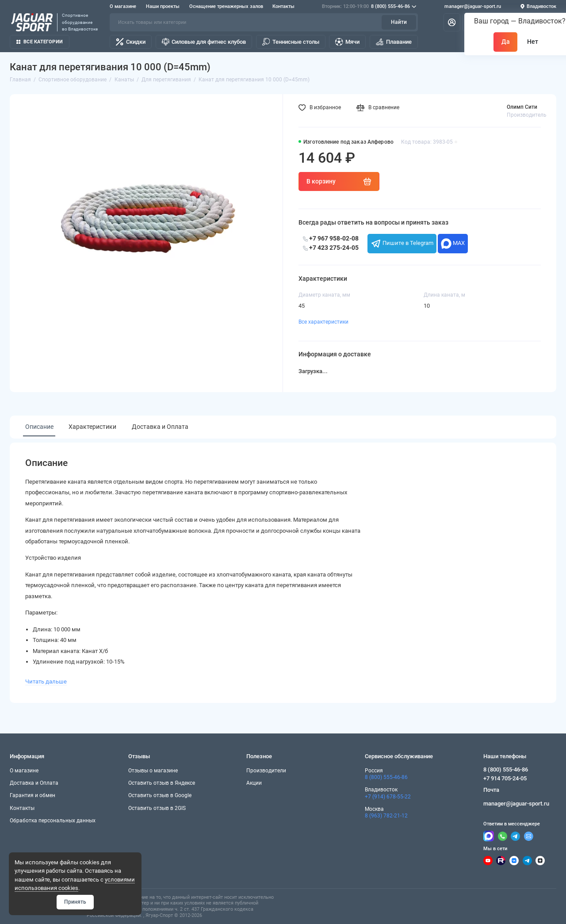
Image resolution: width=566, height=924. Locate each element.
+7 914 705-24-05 (505, 778)
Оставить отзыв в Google (160, 795)
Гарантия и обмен (33, 795)
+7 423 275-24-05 (331, 248)
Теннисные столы (291, 42)
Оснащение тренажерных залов (226, 6)
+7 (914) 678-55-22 (388, 797)
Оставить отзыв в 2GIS (157, 808)
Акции (254, 783)
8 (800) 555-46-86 (369, 7)
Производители (266, 771)
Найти (399, 22)
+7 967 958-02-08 (331, 238)
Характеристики (92, 427)
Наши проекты (163, 6)
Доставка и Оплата (160, 427)
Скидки (131, 42)
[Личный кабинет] (452, 22)
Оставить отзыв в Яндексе (162, 783)
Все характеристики (323, 322)
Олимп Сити (522, 107)
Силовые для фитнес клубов (204, 42)
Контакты (283, 6)
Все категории (40, 42)
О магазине (123, 6)
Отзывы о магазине (153, 771)
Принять (75, 902)
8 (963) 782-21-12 (386, 816)
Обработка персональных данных (53, 821)
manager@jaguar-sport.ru (473, 6)
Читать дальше (46, 682)
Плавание (394, 42)
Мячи (347, 42)
